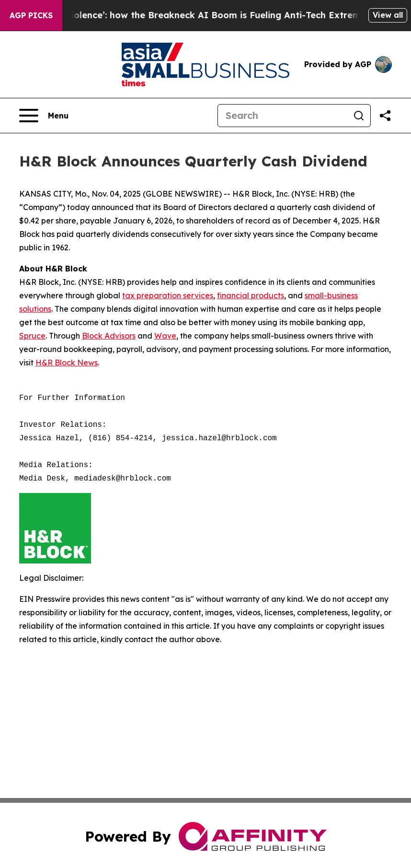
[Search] (283, 116)
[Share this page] (385, 116)
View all (388, 15)
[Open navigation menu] (44, 116)
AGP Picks (31, 15)
